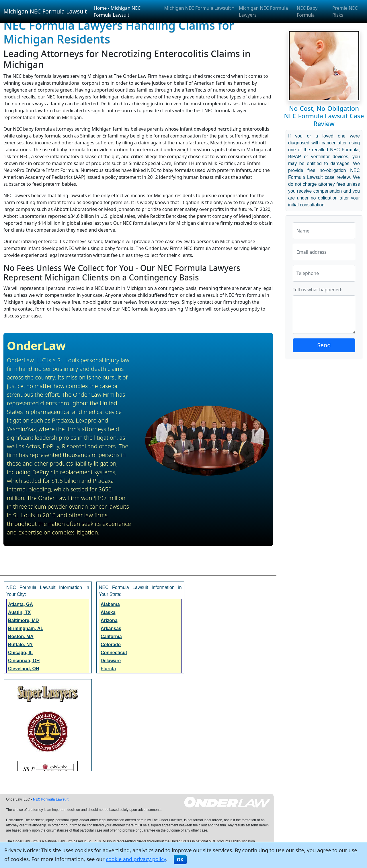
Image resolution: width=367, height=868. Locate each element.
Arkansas (111, 628)
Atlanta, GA (21, 604)
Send (324, 345)
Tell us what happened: (318, 290)
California (111, 637)
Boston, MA (21, 637)
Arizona (109, 620)
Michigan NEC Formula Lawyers (263, 11)
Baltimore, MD (24, 620)
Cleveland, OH (24, 669)
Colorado (111, 645)
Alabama (110, 604)
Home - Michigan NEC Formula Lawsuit (117, 11)
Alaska (108, 612)
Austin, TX (19, 612)
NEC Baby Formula (307, 11)
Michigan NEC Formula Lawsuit (45, 11)
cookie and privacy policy (136, 859)
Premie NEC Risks (345, 11)
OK (180, 860)
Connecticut (114, 653)
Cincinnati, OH (24, 661)
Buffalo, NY (20, 645)
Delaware (111, 661)
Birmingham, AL (26, 628)
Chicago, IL (20, 653)
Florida (108, 669)
